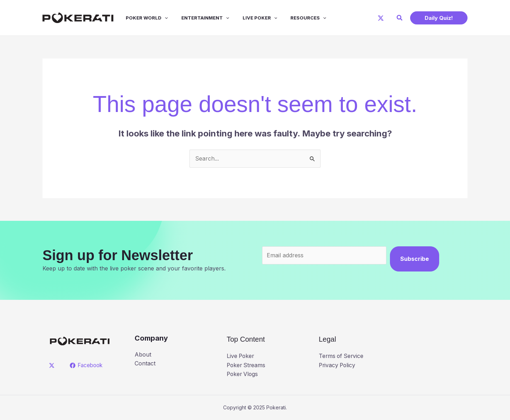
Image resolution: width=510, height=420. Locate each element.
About (143, 354)
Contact (145, 363)
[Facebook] (87, 365)
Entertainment (198, 18)
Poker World (141, 18)
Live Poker (250, 18)
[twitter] (53, 365)
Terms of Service (342, 356)
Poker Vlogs (243, 374)
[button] (400, 18)
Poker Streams (247, 365)
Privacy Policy (338, 365)
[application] (159, 18)
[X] (381, 18)
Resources (297, 18)
